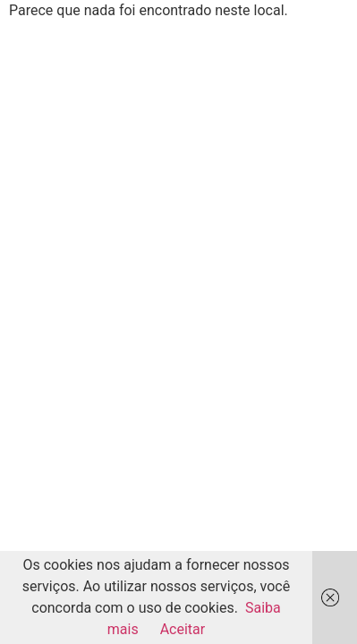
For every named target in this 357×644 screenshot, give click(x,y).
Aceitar (183, 629)
